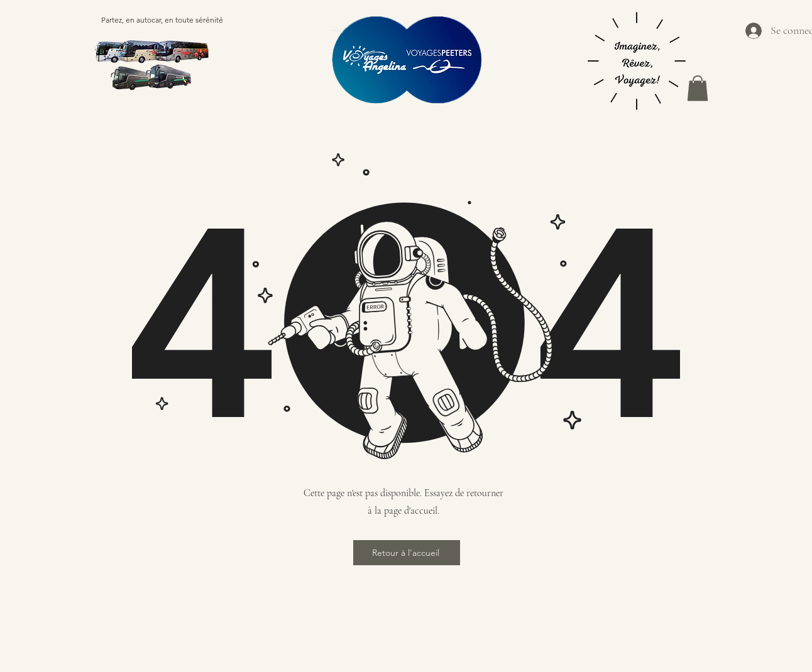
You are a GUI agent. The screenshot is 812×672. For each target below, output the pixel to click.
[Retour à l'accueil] (407, 553)
